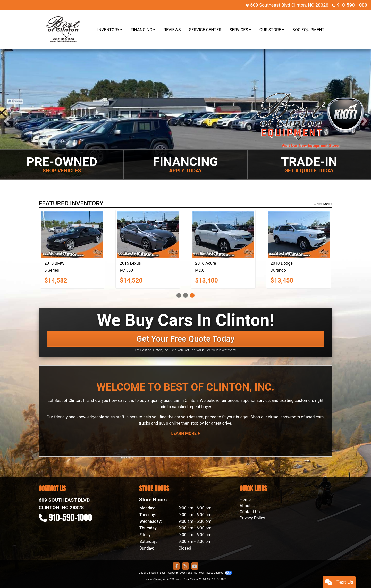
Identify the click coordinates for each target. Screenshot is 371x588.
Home (245, 499)
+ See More (323, 204)
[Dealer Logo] (63, 30)
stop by (197, 423)
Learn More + (186, 433)
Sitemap (192, 573)
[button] (7, 121)
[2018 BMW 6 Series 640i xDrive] (72, 234)
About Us (248, 506)
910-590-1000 (352, 5)
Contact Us (250, 512)
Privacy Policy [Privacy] (252, 518)
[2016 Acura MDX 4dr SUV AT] (223, 234)
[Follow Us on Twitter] (185, 566)
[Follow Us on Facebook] (176, 566)
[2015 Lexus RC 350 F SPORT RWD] (148, 234)
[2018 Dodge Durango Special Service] (299, 234)
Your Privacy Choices (216, 573)
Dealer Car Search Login (153, 573)
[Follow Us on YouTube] (195, 566)
